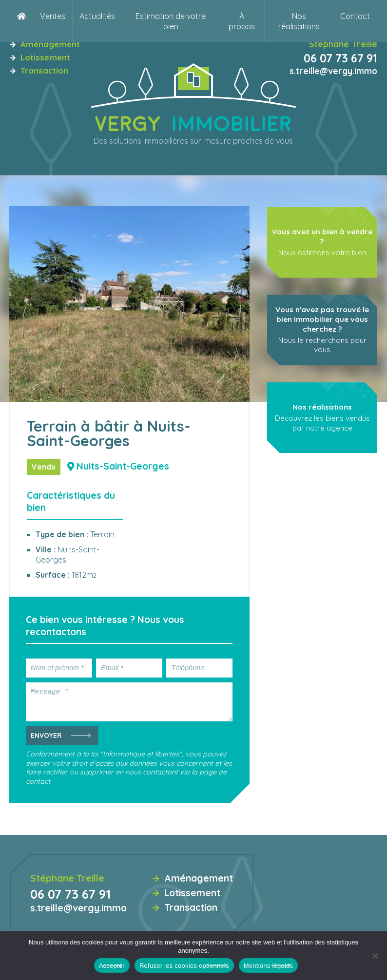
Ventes (53, 16)
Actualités (97, 16)
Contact (355, 16)
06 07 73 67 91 (340, 58)
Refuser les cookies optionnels (184, 966)
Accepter (112, 966)
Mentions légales (269, 966)
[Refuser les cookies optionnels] (375, 956)
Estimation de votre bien (171, 21)
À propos (242, 21)
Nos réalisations (299, 21)
